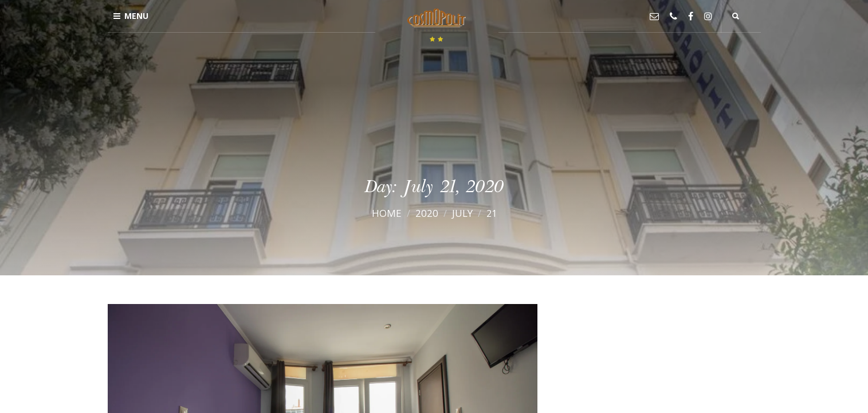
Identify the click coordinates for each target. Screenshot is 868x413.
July (462, 213)
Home (387, 213)
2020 (427, 213)
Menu (131, 16)
